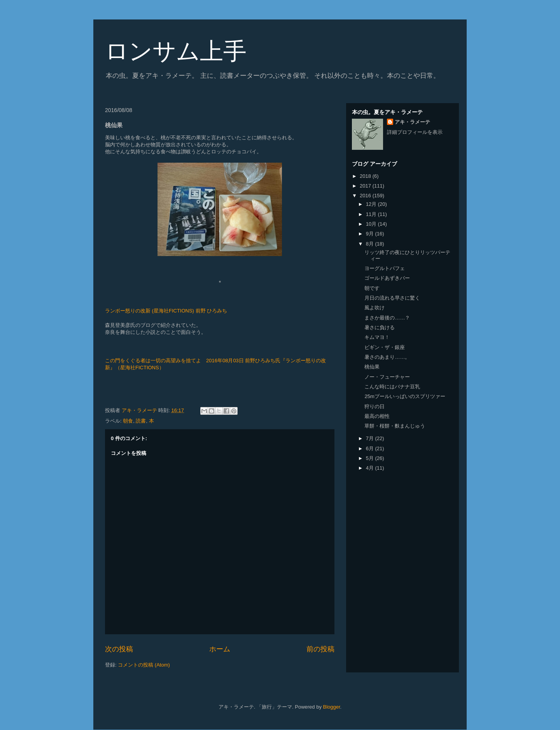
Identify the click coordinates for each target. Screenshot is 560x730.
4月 (371, 468)
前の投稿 (320, 649)
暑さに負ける (380, 327)
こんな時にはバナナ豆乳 (392, 387)
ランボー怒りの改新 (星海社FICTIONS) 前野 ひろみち (166, 311)
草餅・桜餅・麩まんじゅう (395, 426)
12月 (372, 204)
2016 (366, 196)
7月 (371, 438)
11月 (372, 214)
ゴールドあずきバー (387, 278)
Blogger (332, 707)
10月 (372, 224)
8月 (371, 244)
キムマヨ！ (377, 337)
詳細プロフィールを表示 (415, 132)
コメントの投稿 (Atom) (144, 665)
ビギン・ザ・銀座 (385, 347)
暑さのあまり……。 (387, 357)
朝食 (128, 421)
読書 (141, 421)
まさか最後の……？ (387, 318)
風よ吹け (374, 308)
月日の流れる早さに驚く (392, 298)
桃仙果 (372, 367)
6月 (371, 448)
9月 (371, 234)
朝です (372, 288)
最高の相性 (377, 416)
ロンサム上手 (176, 51)
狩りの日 (374, 406)
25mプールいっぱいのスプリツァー (405, 396)
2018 (366, 176)
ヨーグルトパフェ (385, 268)
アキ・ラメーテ (412, 122)
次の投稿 (119, 649)
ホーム (220, 649)
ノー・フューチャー (387, 377)
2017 (366, 186)
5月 (371, 458)
